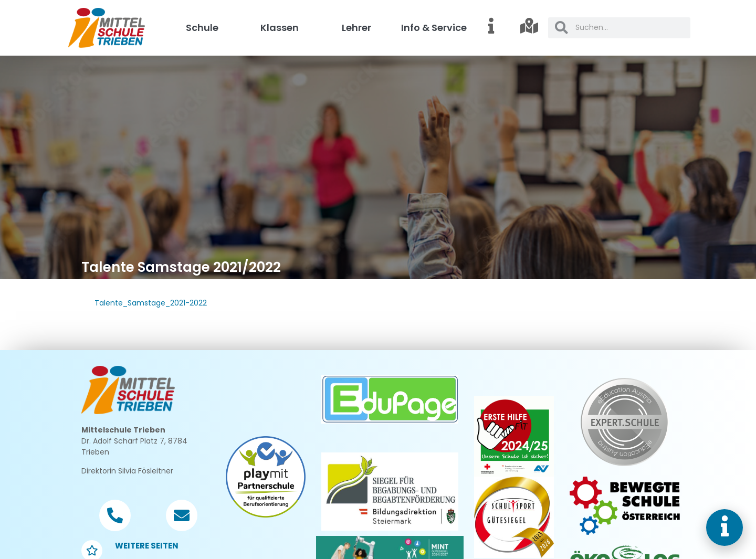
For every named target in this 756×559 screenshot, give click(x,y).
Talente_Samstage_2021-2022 (151, 303)
